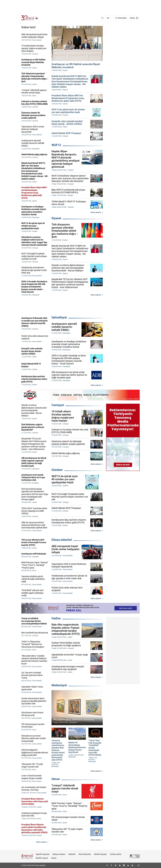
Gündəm (57, 470)
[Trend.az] (30, 18)
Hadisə (56, 618)
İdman (56, 779)
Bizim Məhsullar (85, 854)
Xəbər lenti (28, 27)
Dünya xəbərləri (62, 540)
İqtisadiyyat (59, 317)
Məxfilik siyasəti (42, 858)
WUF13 (56, 145)
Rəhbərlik (72, 854)
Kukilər (54, 858)
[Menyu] (134, 18)
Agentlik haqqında (43, 854)
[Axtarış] (103, 18)
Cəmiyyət (58, 405)
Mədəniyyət (59, 685)
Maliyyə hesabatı (59, 854)
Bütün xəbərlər (96, 212)
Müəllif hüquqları (100, 854)
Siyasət (56, 218)
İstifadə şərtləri (116, 854)
